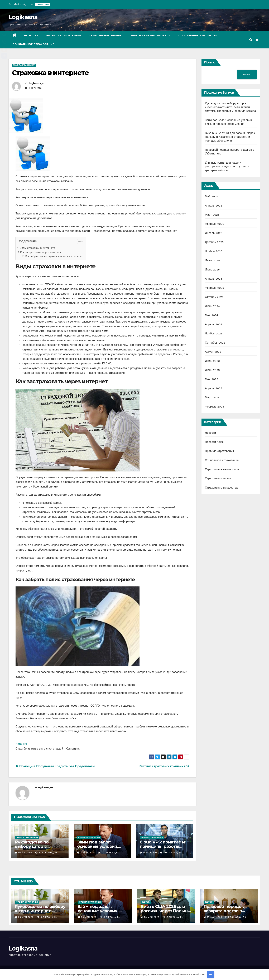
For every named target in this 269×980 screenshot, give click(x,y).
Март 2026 (212, 215)
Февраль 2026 (215, 224)
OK (211, 974)
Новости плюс (214, 442)
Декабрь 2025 (214, 242)
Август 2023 (213, 352)
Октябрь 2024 (214, 297)
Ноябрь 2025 (214, 251)
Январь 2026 (214, 233)
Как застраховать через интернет (41, 252)
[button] (251, 40)
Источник (21, 744)
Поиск (209, 62)
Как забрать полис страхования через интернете (54, 256)
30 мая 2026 (26, 917)
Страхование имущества (198, 36)
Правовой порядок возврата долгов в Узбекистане (224, 911)
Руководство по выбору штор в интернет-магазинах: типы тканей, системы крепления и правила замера (230, 107)
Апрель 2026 (214, 206)
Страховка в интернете (50, 73)
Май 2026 (212, 196)
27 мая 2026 (215, 917)
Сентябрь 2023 (215, 343)
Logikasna (23, 17)
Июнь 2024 (212, 306)
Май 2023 (212, 379)
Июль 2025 (212, 260)
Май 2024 (212, 315)
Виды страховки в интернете (37, 248)
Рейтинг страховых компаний (164, 766)
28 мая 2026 (152, 917)
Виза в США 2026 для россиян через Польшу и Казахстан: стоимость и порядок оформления (230, 137)
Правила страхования (64, 36)
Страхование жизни (105, 36)
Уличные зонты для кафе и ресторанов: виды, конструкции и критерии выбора (227, 166)
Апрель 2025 (214, 279)
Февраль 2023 (215, 407)
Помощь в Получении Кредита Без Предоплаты (55, 766)
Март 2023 (212, 397)
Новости (31, 36)
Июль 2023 (212, 361)
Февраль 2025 (215, 288)
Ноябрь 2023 (214, 333)
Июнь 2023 (212, 370)
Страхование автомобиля (149, 36)
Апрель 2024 (214, 324)
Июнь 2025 (212, 270)
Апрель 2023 (214, 388)
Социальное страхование (33, 44)
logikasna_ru (37, 83)
